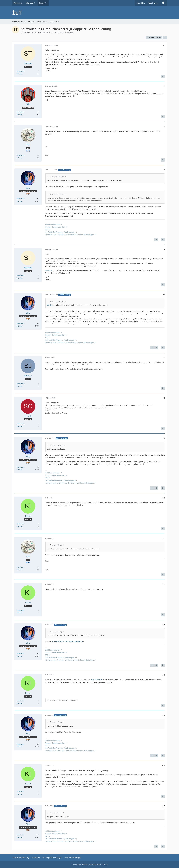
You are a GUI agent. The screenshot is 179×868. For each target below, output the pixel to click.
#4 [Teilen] (164, 170)
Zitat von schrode (57, 445)
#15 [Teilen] (163, 715)
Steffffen (27, 32)
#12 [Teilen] (163, 584)
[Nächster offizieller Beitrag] (156, 240)
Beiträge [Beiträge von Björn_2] (19, 386)
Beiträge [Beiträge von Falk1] (19, 115)
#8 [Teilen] (164, 398)
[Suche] (163, 3)
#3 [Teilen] (164, 126)
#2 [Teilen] (164, 86)
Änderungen (69, 232)
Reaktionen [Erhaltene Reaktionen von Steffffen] (20, 71)
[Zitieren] (163, 76)
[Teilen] (165, 38)
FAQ (47, 230)
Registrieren (153, 3)
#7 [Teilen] (164, 357)
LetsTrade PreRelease (53, 232)
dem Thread (95, 680)
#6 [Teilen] (164, 295)
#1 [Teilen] (164, 45)
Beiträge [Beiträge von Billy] (19, 201)
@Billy (48, 270)
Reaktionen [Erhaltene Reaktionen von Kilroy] (20, 524)
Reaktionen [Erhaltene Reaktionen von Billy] (20, 199)
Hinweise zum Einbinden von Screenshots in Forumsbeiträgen (69, 235)
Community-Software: (90, 864)
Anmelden (141, 3)
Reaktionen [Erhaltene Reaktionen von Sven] (20, 155)
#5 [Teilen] (164, 249)
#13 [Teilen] (163, 625)
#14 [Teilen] (163, 675)
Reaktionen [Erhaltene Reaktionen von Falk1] (20, 112)
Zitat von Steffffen (57, 177)
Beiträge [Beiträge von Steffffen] (19, 74)
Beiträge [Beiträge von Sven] (19, 158)
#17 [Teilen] (163, 806)
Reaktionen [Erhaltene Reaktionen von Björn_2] (20, 383)
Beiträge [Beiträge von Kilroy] (19, 526)
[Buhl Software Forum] (89, 12)
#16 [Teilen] (163, 766)
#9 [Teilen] (164, 438)
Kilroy (66, 700)
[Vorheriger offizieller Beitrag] (152, 348)
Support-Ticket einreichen (55, 227)
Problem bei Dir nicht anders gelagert (67, 641)
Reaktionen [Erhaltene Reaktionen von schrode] (20, 424)
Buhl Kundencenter (53, 224)
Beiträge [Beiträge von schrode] (19, 426)
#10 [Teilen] (163, 498)
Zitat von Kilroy (56, 545)
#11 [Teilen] (163, 538)
